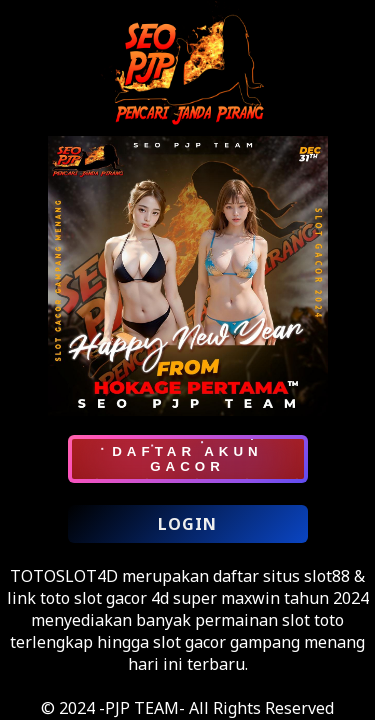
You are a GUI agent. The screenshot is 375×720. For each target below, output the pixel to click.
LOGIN (187, 524)
